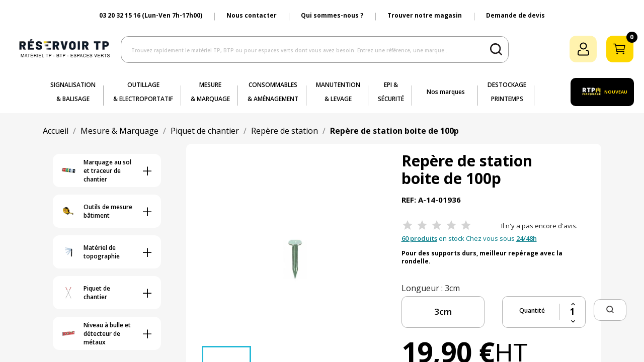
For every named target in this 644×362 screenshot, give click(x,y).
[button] (610, 310)
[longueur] (443, 312)
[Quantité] (572, 312)
